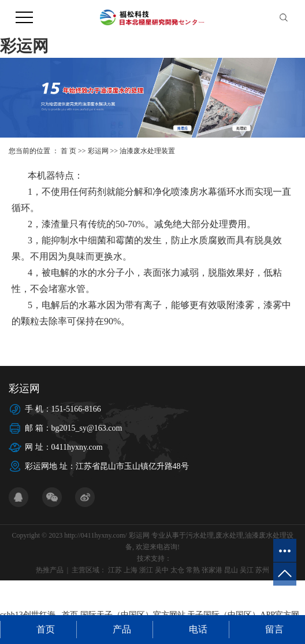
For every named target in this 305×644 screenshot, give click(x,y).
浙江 (146, 570)
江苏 (115, 570)
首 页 (68, 151)
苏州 (262, 570)
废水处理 (229, 535)
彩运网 (24, 46)
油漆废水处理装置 (147, 151)
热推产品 (50, 570)
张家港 (212, 570)
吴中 (162, 570)
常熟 (193, 570)
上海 (131, 570)
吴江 (247, 570)
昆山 (231, 570)
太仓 (177, 570)
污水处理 (200, 535)
